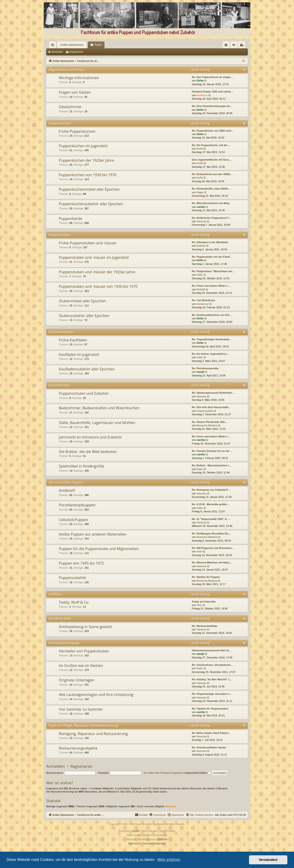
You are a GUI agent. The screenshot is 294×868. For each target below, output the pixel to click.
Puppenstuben (59, 235)
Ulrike (200, 81)
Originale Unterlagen (77, 680)
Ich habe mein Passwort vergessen (163, 773)
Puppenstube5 (205, 411)
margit (201, 372)
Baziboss (202, 95)
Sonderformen (59, 385)
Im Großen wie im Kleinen (81, 666)
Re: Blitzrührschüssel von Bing (211, 203)
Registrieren (76, 52)
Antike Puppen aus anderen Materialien (93, 534)
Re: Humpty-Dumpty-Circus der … (212, 451)
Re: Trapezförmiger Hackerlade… (212, 339)
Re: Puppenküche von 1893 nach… (213, 131)
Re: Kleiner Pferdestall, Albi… (210, 422)
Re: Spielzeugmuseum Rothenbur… (213, 393)
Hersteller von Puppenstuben (84, 651)
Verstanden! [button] (268, 860)
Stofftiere (55, 594)
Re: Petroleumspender (205, 368)
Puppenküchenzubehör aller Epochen (91, 204)
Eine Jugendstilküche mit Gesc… (212, 160)
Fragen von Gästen (75, 92)
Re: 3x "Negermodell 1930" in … (211, 519)
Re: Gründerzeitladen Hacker (209, 747)
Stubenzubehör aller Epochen (84, 316)
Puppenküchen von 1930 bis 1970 (88, 175)
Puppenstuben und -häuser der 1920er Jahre (97, 272)
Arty (139, 835)
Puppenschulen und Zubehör (84, 393)
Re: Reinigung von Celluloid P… (211, 490)
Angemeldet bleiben (198, 773)
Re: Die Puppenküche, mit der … (211, 145)
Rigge (200, 192)
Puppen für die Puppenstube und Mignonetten (99, 549)
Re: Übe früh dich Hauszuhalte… (211, 407)
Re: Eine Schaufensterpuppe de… (212, 106)
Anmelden (57, 52)
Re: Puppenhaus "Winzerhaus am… (213, 271)
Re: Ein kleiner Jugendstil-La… (210, 354)
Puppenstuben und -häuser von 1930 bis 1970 (98, 286)
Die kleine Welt (60, 619)
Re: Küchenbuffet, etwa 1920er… (211, 189)
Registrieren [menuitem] (243, 46)
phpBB (135, 831)
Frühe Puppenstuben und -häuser (88, 243)
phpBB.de (162, 839)
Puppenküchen (60, 123)
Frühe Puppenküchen (77, 131)
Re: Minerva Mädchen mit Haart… (212, 562)
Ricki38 (201, 289)
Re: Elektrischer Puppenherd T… (212, 218)
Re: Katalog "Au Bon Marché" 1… (212, 679)
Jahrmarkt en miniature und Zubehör (90, 437)
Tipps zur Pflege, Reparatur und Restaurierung (83, 725)
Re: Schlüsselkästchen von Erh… (212, 315)
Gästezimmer (70, 107)
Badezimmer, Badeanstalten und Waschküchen (99, 408)
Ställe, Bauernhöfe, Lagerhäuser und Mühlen (97, 423)
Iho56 (200, 149)
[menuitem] (179, 45)
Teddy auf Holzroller (204, 602)
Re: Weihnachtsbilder (205, 626)
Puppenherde (71, 219)
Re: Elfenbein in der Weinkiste (210, 242)
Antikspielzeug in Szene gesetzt (85, 627)
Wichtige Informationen (79, 78)
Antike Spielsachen (64, 45)
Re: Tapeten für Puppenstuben (210, 709)
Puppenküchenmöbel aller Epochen (89, 189)
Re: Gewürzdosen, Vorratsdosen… (212, 665)
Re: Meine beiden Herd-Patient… (211, 733)
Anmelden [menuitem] (235, 46)
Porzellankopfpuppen (77, 505)
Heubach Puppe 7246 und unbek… (212, 92)
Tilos (199, 605)
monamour (203, 304)
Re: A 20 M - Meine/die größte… (211, 504)
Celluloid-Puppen (73, 520)
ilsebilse (201, 246)
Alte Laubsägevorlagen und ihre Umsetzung (96, 695)
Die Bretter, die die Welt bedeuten (88, 452)
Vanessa (201, 221)
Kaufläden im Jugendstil (79, 355)
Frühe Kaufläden (73, 340)
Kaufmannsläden (61, 332)
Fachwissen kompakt (64, 643)
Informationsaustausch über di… (212, 650)
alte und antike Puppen (66, 482)
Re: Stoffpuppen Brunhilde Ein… (211, 533)
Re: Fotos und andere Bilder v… (211, 286)
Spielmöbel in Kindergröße (82, 466)
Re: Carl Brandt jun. (204, 300)
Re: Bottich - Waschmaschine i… (211, 465)
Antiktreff (67, 490)
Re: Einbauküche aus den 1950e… (212, 174)
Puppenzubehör (73, 578)
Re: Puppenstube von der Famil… (212, 257)
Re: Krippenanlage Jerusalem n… (212, 694)
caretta (201, 207)
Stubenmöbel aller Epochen (82, 301)
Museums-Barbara (207, 425)
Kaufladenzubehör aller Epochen (87, 369)
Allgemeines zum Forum (66, 70)
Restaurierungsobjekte (78, 748)
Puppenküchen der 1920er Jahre (86, 160)
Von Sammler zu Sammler (81, 709)
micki (199, 551)
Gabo (200, 275)
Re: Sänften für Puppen (206, 577)
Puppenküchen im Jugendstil (83, 146)
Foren (90, 45)
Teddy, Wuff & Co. (74, 602)
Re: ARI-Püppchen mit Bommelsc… (213, 548)
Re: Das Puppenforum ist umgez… (212, 77)
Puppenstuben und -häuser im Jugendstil (94, 257)
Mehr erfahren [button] (169, 860)
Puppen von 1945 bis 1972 (81, 563)
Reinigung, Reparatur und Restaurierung (93, 734)
